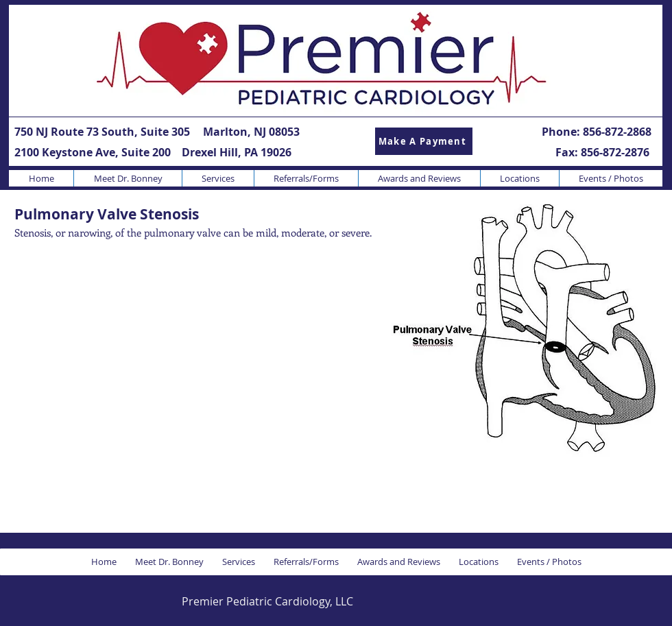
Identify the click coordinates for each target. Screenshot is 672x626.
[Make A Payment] (424, 141)
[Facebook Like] (568, 601)
